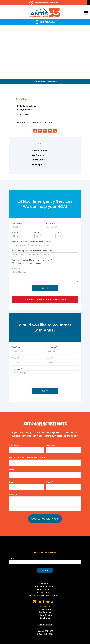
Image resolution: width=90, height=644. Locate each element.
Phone (16, 232)
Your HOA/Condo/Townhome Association (32, 242)
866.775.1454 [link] (43, 592)
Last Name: (51, 223)
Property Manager (35, 263)
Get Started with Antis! (45, 519)
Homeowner (18, 263)
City (59, 232)
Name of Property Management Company (32, 251)
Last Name (51, 445)
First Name (15, 445)
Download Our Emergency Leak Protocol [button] (45, 300)
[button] (83, 13)
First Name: (18, 223)
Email (37, 232)
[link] (45, 13)
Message (17, 268)
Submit (45, 288)
